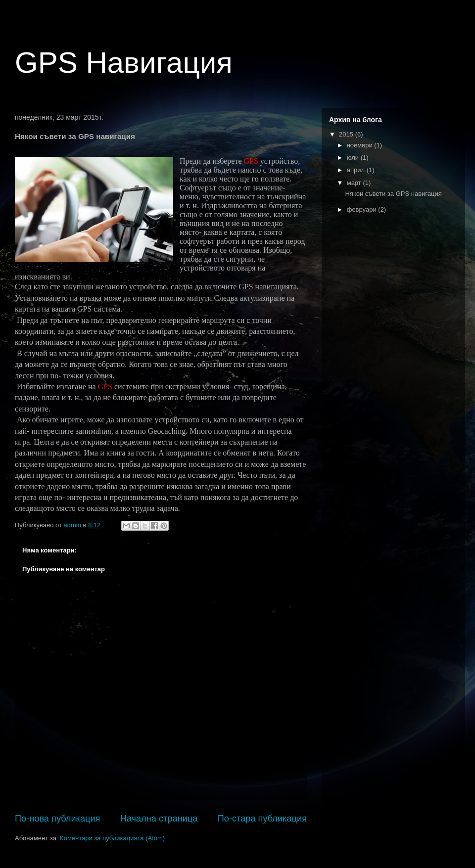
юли (354, 158)
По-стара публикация (262, 819)
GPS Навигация (124, 63)
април (357, 170)
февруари (363, 209)
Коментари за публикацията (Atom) (112, 838)
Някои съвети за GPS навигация (393, 194)
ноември (361, 145)
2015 (347, 134)
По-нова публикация (57, 819)
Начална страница (159, 819)
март (355, 183)
